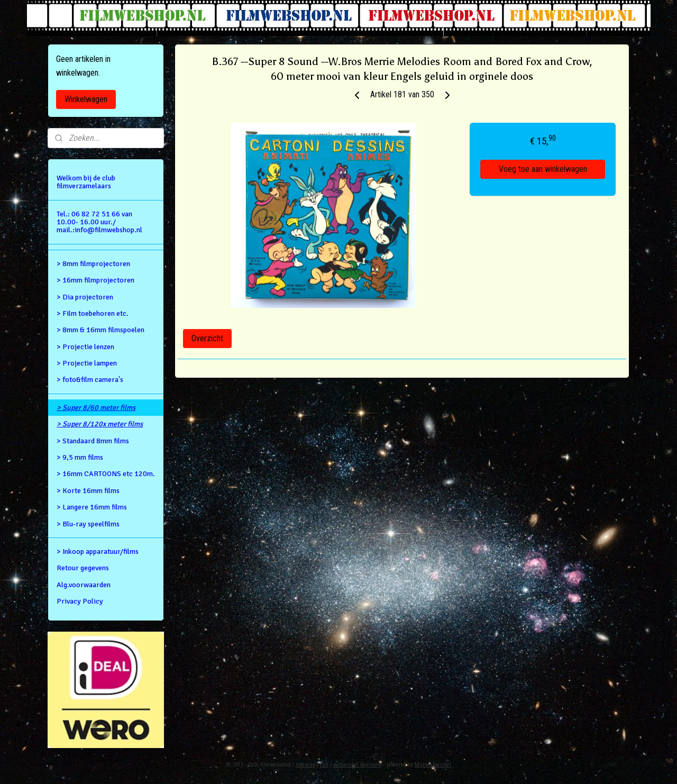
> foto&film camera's (90, 380)
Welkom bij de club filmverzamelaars (86, 182)
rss (324, 765)
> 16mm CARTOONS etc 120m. (106, 474)
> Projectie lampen (87, 363)
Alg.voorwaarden (84, 585)
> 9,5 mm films (80, 457)
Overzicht (207, 338)
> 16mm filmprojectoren (95, 280)
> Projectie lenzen (85, 347)
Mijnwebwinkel (433, 765)
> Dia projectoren (85, 297)
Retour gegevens (83, 568)
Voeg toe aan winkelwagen (543, 169)
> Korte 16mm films (88, 491)
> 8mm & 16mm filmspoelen (100, 330)
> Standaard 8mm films (93, 441)
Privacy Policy (80, 601)
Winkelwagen (86, 99)
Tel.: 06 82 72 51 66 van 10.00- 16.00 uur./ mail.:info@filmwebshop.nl (99, 222)
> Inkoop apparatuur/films (98, 551)
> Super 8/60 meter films (96, 408)
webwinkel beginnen (358, 765)
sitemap (305, 765)
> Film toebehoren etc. (93, 313)
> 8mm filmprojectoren (93, 264)
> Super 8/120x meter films (100, 424)
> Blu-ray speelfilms (88, 524)
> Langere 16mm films (92, 507)
